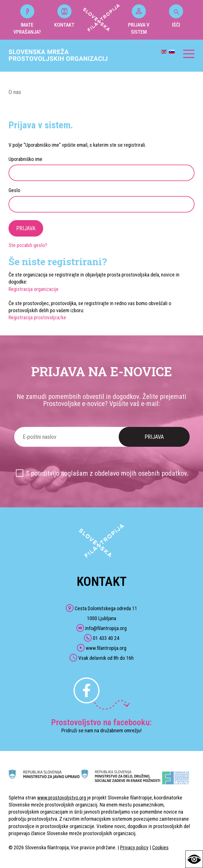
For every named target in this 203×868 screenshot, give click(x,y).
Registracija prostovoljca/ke (37, 317)
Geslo (14, 190)
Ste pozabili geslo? (28, 245)
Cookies (160, 847)
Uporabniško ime (25, 159)
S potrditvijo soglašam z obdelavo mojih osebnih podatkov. (107, 473)
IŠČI (176, 16)
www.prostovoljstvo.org (62, 798)
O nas (15, 92)
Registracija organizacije (34, 289)
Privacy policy (134, 847)
